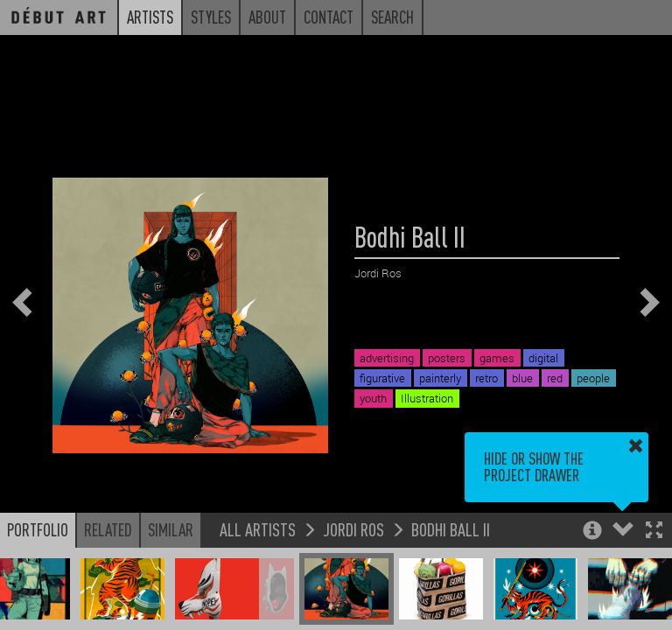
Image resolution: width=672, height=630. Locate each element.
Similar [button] (171, 529)
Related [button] (108, 529)
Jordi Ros (353, 529)
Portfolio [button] (38, 529)
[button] (654, 532)
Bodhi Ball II (451, 529)
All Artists (258, 529)
